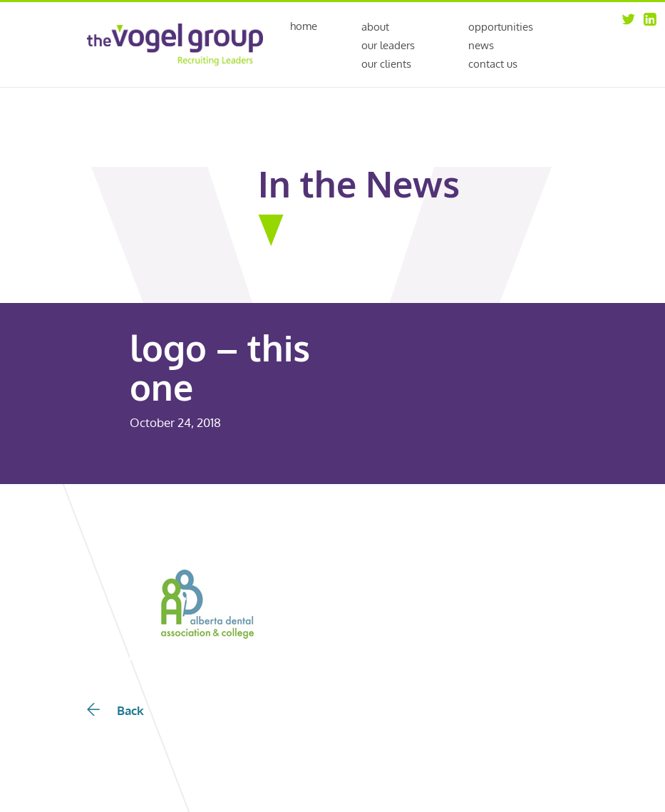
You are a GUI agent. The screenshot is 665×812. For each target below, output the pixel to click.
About (375, 27)
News (481, 45)
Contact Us (493, 64)
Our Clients (386, 64)
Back (115, 710)
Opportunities (501, 27)
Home (304, 27)
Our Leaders (388, 45)
